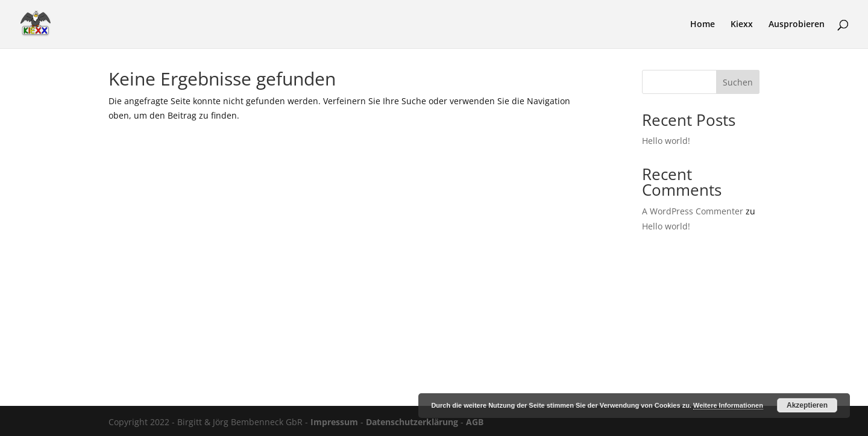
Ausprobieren (797, 25)
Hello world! (666, 141)
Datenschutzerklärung (412, 422)
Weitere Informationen (728, 405)
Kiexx (742, 25)
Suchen (738, 82)
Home (703, 25)
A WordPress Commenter (693, 211)
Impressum (334, 422)
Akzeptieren (807, 405)
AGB (475, 422)
